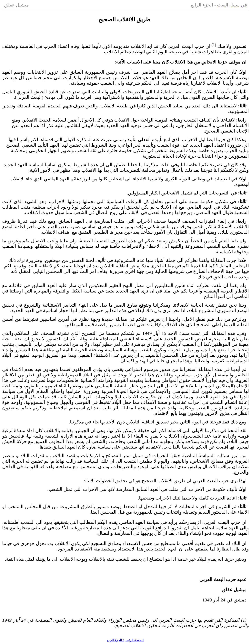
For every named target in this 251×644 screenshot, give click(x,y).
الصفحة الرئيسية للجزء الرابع (126, 640)
